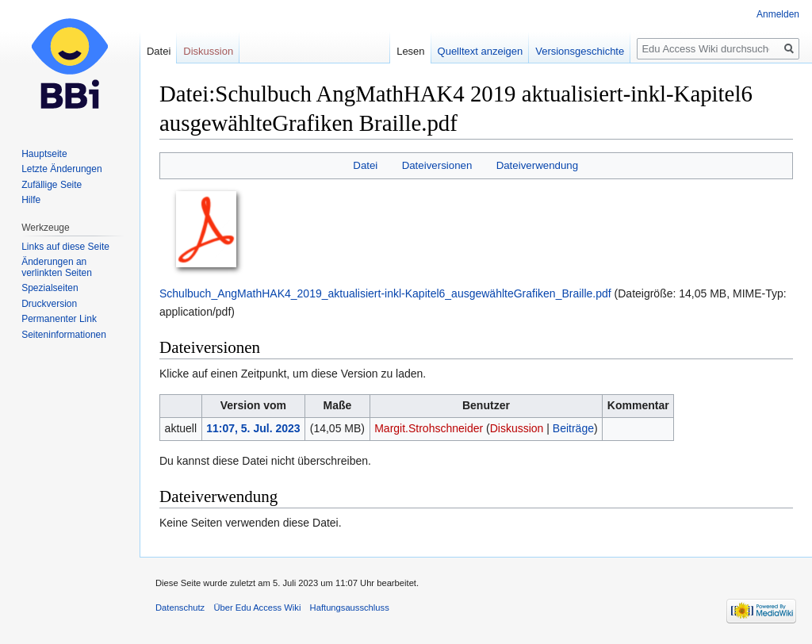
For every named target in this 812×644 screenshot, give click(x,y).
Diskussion (517, 428)
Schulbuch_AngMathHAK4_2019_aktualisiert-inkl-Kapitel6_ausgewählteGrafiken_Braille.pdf (385, 293)
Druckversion (49, 304)
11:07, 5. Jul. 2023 (253, 428)
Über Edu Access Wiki (257, 608)
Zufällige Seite (52, 185)
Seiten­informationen (64, 335)
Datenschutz (180, 608)
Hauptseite (44, 154)
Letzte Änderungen (61, 169)
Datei (365, 165)
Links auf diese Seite (65, 247)
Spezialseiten (50, 288)
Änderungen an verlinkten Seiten (57, 267)
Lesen (410, 51)
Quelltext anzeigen (481, 51)
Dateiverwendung (538, 165)
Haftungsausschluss (350, 608)
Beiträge (573, 428)
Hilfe (31, 200)
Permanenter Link (59, 319)
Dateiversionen (437, 165)
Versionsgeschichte (580, 51)
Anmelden (778, 14)
